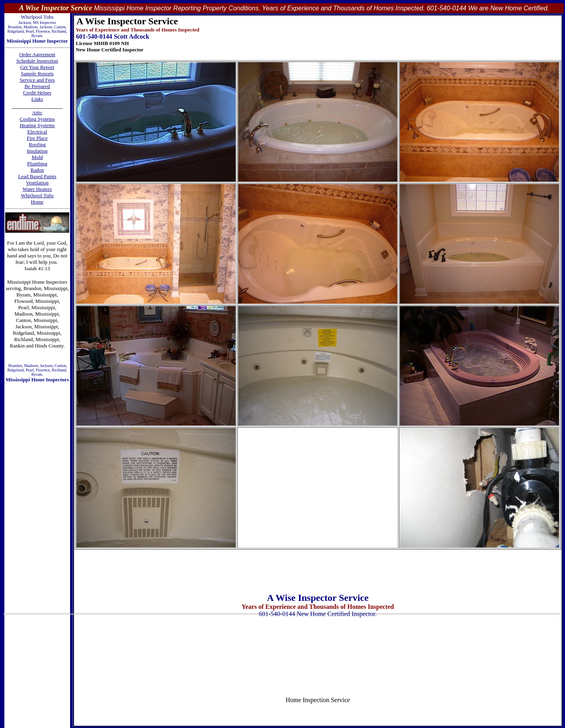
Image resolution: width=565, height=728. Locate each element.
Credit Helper (37, 93)
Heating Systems (37, 125)
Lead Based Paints (37, 176)
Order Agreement (37, 54)
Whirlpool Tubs (37, 195)
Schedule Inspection (37, 61)
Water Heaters (37, 189)
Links (37, 99)
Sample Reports (37, 74)
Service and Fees (37, 80)
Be (28, 86)
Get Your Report (37, 67)
